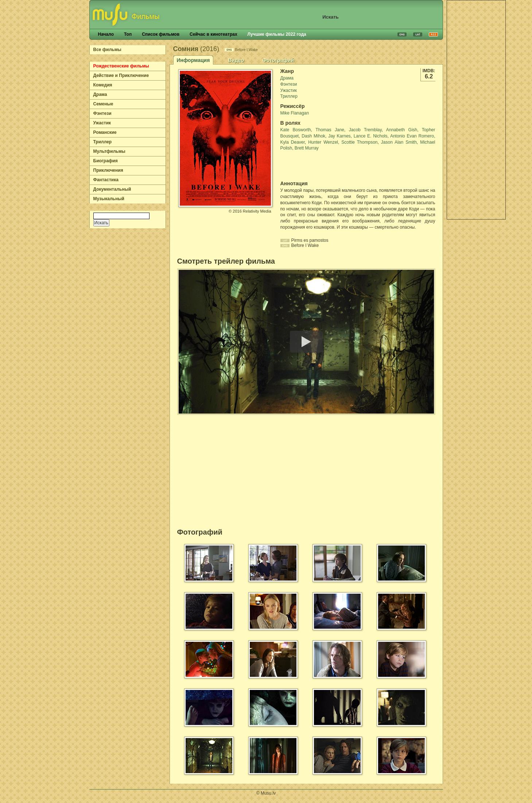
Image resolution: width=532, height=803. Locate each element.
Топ (128, 34)
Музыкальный (109, 199)
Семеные (103, 104)
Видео (236, 60)
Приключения (108, 170)
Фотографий (278, 60)
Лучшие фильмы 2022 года (277, 34)
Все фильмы (107, 50)
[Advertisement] (476, 110)
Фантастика (106, 180)
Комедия (103, 85)
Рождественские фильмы (121, 66)
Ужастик (102, 123)
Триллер (103, 142)
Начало (106, 34)
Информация (193, 60)
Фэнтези (102, 113)
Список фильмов (161, 34)
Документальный (112, 189)
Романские (105, 132)
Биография (106, 161)
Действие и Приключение (121, 75)
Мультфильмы (109, 151)
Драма (100, 94)
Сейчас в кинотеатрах (213, 34)
